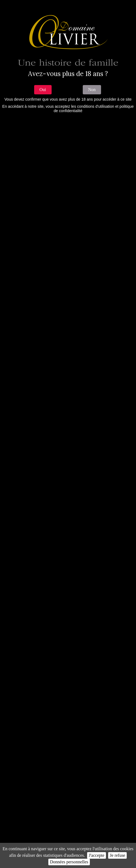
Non (92, 90)
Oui (43, 90)
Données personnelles (69, 862)
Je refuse (117, 855)
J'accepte (97, 855)
